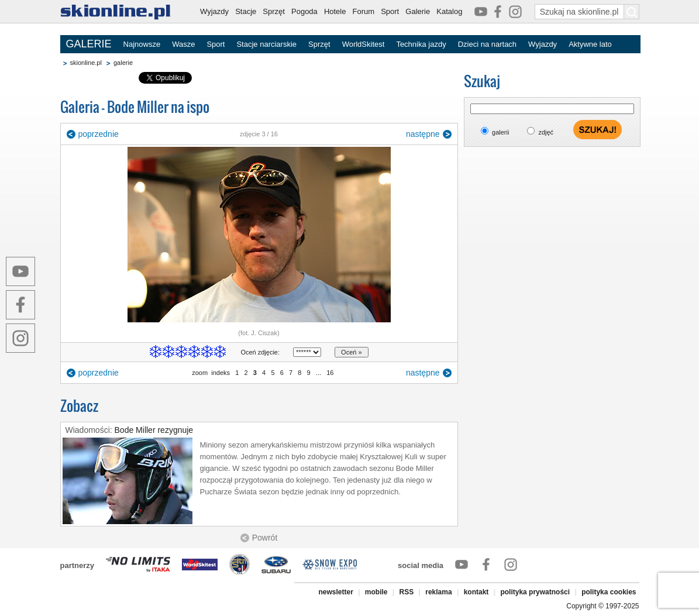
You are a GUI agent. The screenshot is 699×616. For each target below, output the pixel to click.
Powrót (265, 538)
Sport (390, 11)
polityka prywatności (535, 592)
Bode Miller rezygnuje (154, 430)
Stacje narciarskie (266, 44)
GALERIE (89, 44)
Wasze (183, 44)
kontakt (476, 592)
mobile (376, 592)
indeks (221, 373)
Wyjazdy (214, 11)
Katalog (449, 11)
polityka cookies (609, 592)
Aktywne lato (590, 44)
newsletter (335, 592)
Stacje (246, 11)
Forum (364, 11)
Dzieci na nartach (487, 44)
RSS (407, 592)
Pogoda (304, 11)
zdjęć (546, 132)
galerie (123, 63)
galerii (500, 132)
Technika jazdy (421, 44)
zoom (200, 373)
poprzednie (99, 134)
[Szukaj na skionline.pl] (632, 12)
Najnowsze (142, 44)
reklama (438, 592)
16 (330, 373)
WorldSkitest (364, 44)
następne (423, 134)
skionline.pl (86, 63)
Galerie (418, 11)
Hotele (335, 11)
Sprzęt (274, 11)
